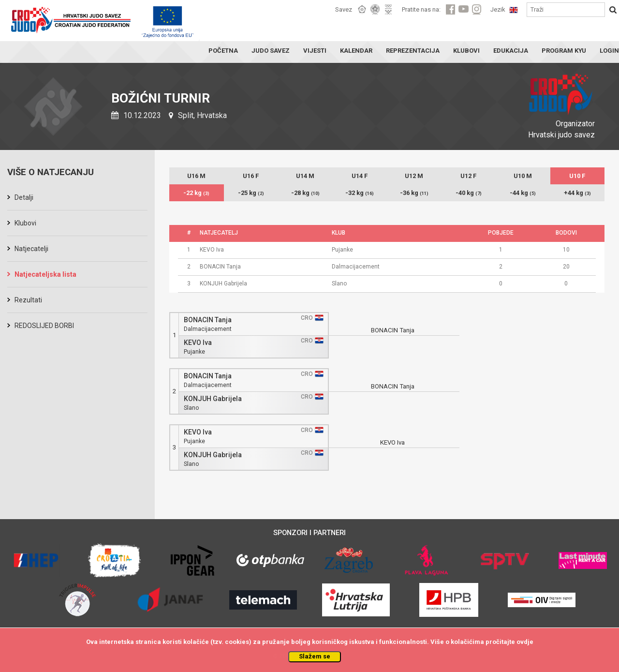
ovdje (525, 642)
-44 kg (523, 193)
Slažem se (315, 656)
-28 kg (305, 193)
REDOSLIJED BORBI (44, 326)
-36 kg (414, 193)
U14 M (305, 176)
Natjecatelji (31, 249)
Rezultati (28, 300)
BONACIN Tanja (208, 320)
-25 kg (251, 193)
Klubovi (25, 223)
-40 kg (469, 193)
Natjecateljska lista (45, 274)
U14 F (360, 176)
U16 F (251, 176)
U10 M (523, 176)
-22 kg (196, 193)
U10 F (577, 176)
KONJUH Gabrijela (213, 399)
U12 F (468, 176)
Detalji (24, 197)
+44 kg (577, 193)
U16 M (196, 176)
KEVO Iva (198, 343)
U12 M (414, 176)
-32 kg (360, 193)
